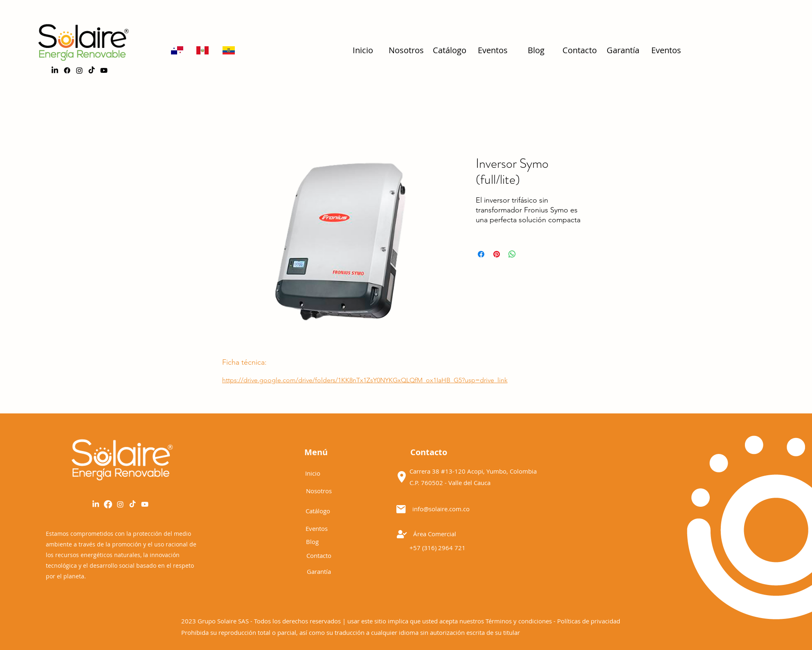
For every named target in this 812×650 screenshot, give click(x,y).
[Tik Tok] (133, 504)
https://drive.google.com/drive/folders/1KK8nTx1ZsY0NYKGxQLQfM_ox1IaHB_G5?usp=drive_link (365, 380)
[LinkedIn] (55, 70)
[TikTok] (92, 70)
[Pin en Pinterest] (497, 254)
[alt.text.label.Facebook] (67, 70)
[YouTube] (145, 504)
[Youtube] (104, 70)
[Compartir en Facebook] (481, 254)
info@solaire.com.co (441, 509)
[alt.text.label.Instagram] (79, 70)
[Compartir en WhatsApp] (512, 254)
